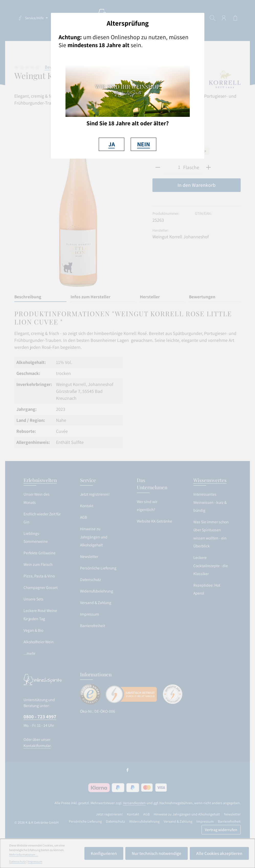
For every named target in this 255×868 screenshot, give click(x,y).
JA (112, 144)
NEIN (143, 144)
